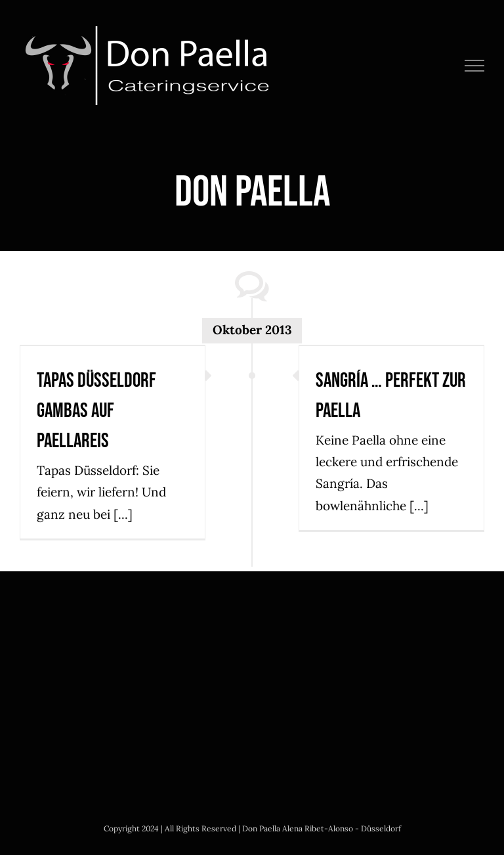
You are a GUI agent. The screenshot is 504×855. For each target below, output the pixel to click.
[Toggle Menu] (475, 66)
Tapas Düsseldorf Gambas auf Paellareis (96, 411)
